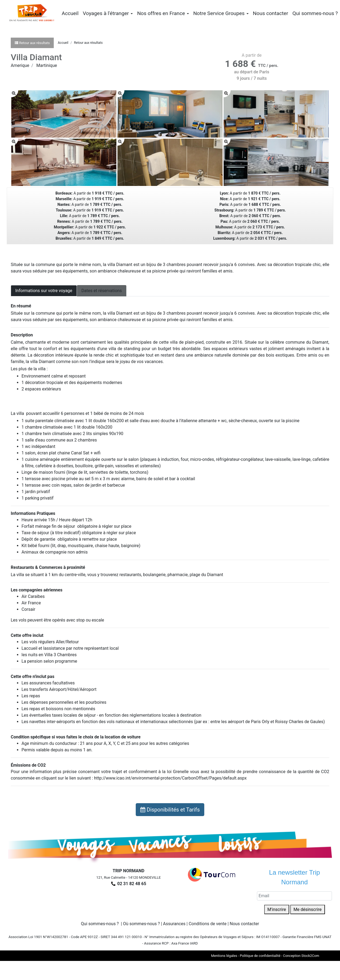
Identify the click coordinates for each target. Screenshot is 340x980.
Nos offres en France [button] (163, 13)
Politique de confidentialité (260, 956)
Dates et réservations (102, 291)
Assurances (174, 924)
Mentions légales (224, 956)
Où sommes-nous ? (142, 924)
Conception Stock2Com (301, 956)
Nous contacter (271, 13)
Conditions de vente (208, 924)
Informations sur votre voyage (44, 291)
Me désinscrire (308, 909)
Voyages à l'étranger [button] (108, 13)
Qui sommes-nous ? (315, 13)
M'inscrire (277, 909)
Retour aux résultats (88, 43)
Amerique (20, 65)
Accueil (70, 13)
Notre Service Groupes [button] (221, 13)
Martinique (47, 65)
